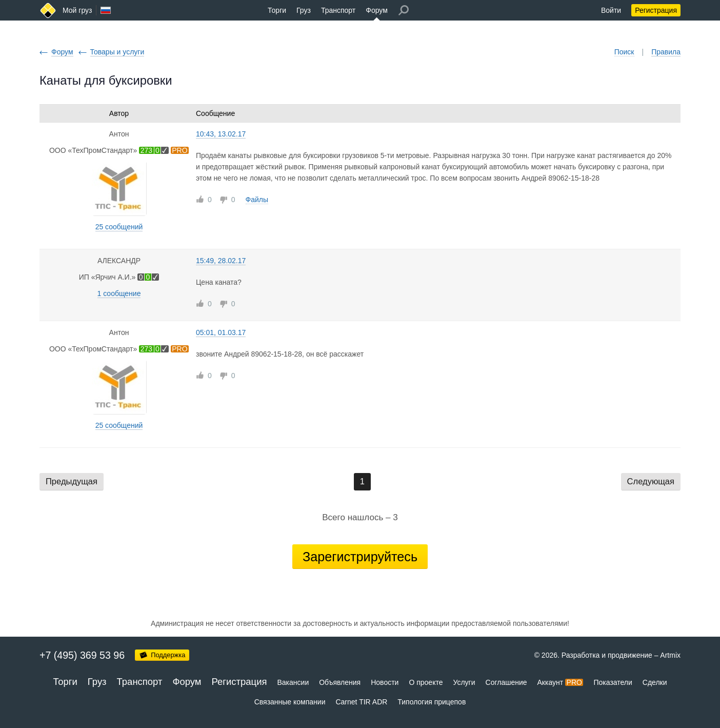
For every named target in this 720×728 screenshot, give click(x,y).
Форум (377, 10)
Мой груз (77, 10)
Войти (611, 10)
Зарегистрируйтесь (360, 557)
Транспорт (338, 10)
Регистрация (656, 10)
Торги (277, 10)
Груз (304, 10)
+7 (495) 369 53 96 (82, 655)
